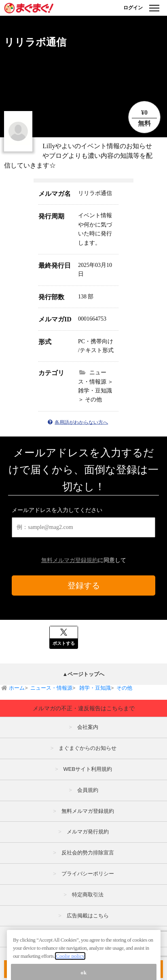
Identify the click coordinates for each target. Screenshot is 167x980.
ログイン (133, 8)
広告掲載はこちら (88, 916)
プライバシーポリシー (88, 874)
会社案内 (88, 727)
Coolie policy (70, 970)
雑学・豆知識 (94, 688)
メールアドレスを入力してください (57, 510)
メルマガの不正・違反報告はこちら (88, 936)
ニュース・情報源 (51, 688)
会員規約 (88, 790)
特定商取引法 (88, 895)
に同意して (84, 560)
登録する (84, 585)
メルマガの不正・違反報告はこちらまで (84, 708)
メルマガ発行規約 (88, 832)
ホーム (17, 688)
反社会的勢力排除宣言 (88, 853)
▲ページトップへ (84, 674)
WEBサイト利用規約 (88, 769)
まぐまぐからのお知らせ (88, 748)
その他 (124, 688)
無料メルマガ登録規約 (70, 560)
